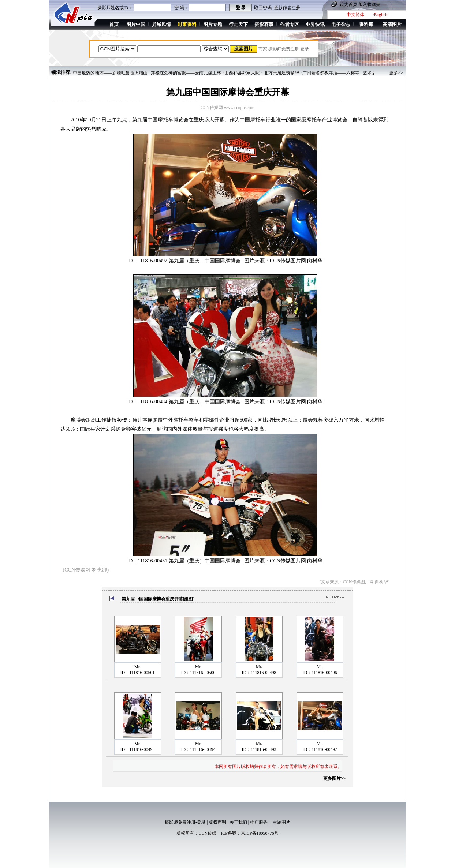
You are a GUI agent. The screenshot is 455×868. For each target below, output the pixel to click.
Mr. (137, 667)
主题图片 (281, 822)
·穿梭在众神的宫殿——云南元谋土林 (185, 73)
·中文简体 (355, 15)
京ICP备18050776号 (260, 833)
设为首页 (348, 4)
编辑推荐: (61, 72)
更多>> (396, 73)
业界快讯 (315, 24)
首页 (114, 24)
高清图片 (392, 24)
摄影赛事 (264, 24)
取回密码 (263, 8)
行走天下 (238, 24)
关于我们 (238, 822)
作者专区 (290, 24)
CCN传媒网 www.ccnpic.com (227, 108)
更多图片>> (335, 778)
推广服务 (259, 822)
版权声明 (217, 822)
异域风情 (161, 24)
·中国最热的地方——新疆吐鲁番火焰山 (110, 73)
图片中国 (136, 24)
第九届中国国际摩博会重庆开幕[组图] (158, 599)
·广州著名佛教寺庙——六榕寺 (330, 73)
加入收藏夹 (369, 4)
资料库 (366, 24)
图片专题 (213, 24)
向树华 (315, 261)
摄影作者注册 (287, 8)
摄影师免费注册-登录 (185, 822)
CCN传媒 (207, 833)
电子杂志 (341, 24)
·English (380, 15)
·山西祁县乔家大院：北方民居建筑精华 (261, 73)
